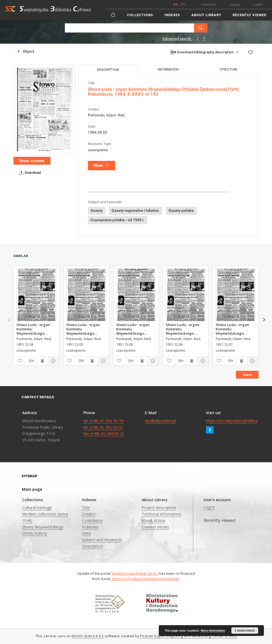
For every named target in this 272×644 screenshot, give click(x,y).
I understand (245, 631)
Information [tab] (168, 70)
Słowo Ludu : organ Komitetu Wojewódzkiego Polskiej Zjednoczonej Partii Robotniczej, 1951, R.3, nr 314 (135, 329)
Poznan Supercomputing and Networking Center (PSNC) (188, 636)
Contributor (92, 520)
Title (86, 508)
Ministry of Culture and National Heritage (146, 579)
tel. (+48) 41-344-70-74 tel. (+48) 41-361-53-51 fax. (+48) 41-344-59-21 (104, 427)
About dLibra (153, 520)
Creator (89, 514)
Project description (159, 508)
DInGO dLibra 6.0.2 (88, 636)
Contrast (209, 4)
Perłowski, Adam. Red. (107, 115)
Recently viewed (249, 15)
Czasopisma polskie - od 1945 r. (118, 220)
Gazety (97, 210)
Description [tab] (108, 70)
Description (92, 546)
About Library (206, 15)
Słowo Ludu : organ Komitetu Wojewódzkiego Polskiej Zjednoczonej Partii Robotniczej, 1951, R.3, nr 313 (35, 329)
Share (235, 5)
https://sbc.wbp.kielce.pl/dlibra (232, 421)
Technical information (161, 514)
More (247, 375)
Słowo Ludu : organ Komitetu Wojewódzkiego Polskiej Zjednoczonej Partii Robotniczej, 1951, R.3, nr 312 (85, 329)
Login (258, 4)
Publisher (90, 527)
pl (185, 4)
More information (213, 631)
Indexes (172, 15)
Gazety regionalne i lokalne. (136, 210)
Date (86, 533)
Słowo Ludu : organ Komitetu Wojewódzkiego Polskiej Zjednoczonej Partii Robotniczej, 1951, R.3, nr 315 (185, 329)
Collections (140, 15)
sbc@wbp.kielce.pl (160, 421)
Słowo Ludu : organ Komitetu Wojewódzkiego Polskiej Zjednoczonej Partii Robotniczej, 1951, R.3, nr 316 (235, 329)
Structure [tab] (229, 70)
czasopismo (98, 150)
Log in (209, 507)
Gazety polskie (181, 210)
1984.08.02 (98, 132)
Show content (32, 161)
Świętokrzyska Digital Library (135, 573)
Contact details (155, 527)
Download (29, 173)
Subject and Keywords (102, 540)
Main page (32, 489)
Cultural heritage (37, 508)
